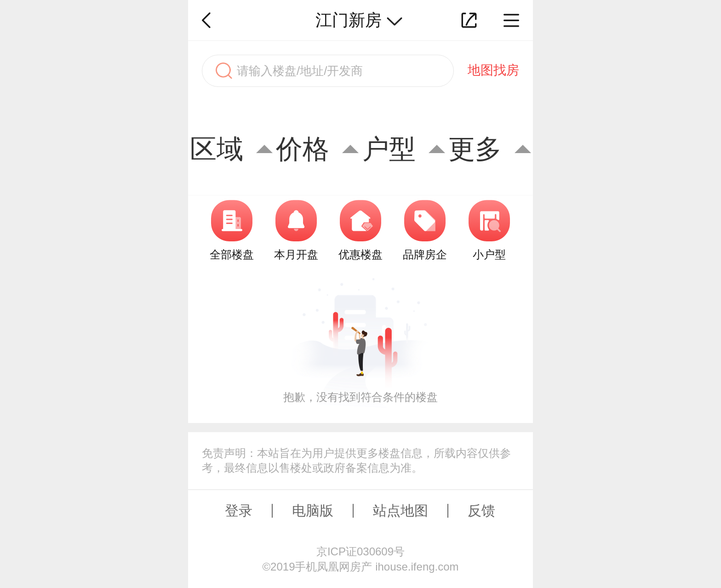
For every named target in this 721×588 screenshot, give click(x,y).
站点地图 (401, 511)
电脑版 (313, 511)
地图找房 (493, 70)
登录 (239, 511)
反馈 (481, 511)
